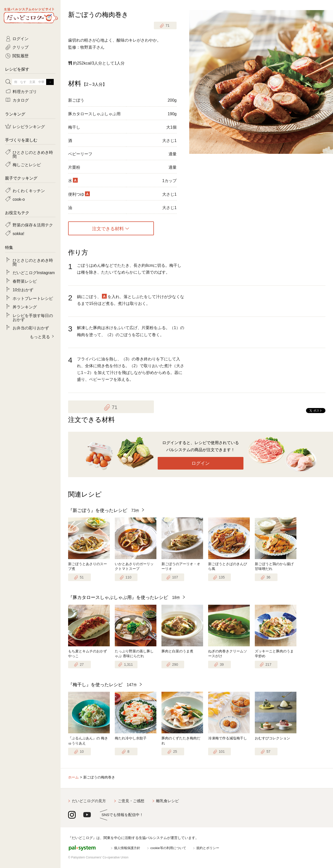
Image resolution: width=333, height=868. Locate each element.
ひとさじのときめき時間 (33, 154)
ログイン (201, 463)
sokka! (18, 233)
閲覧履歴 (20, 55)
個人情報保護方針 (127, 848)
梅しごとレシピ (27, 164)
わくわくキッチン (29, 190)
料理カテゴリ (25, 91)
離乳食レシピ (168, 801)
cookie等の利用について (168, 848)
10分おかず (23, 290)
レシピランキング (29, 126)
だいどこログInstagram (34, 272)
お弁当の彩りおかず (31, 328)
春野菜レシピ (25, 281)
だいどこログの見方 (89, 801)
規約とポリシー (208, 848)
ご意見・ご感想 (131, 801)
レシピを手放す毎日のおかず (33, 317)
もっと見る (40, 336)
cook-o (19, 199)
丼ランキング (25, 307)
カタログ (21, 100)
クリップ (20, 47)
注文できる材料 (108, 228)
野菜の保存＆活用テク (33, 225)
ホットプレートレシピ (33, 298)
